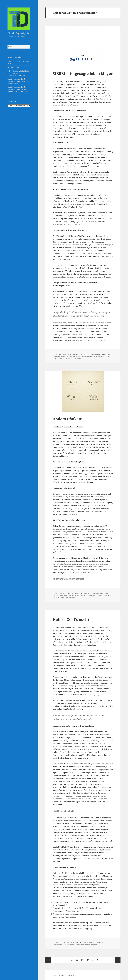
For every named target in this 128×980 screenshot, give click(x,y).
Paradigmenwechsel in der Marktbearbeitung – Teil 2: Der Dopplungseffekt (18, 81)
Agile (87, 354)
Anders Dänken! (68, 419)
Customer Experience (89, 942)
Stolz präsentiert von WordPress (64, 975)
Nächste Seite (118, 960)
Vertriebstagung (71, 597)
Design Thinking (72, 356)
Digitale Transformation (86, 356)
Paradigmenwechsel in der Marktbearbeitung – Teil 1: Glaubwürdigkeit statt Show (17, 89)
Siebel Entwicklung (75, 358)
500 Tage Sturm (13, 67)
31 (98, 959)
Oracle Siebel (57, 358)
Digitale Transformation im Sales (76, 595)
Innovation (80, 945)
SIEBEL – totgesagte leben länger (83, 73)
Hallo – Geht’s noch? (71, 619)
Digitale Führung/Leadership (93, 593)
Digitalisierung (101, 356)
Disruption (103, 595)
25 (78, 959)
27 (88, 959)
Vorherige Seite (48, 960)
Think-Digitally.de (19, 33)
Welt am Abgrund (91, 945)
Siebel (65, 358)
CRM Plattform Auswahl (98, 354)
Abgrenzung (71, 945)
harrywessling (77, 354)
